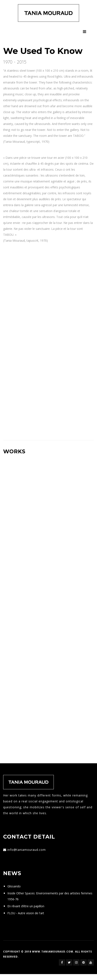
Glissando (14, 886)
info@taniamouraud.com (27, 850)
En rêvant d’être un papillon (26, 906)
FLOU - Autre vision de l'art (26, 913)
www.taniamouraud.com (53, 952)
